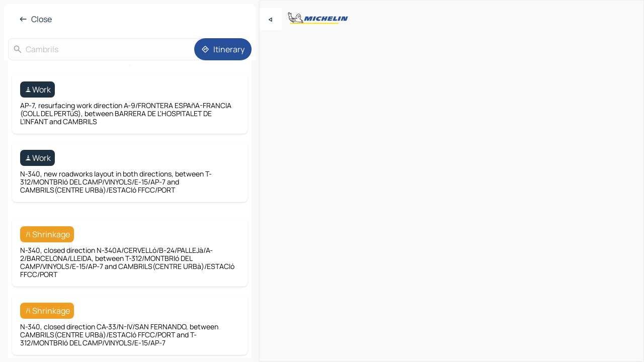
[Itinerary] (223, 49)
